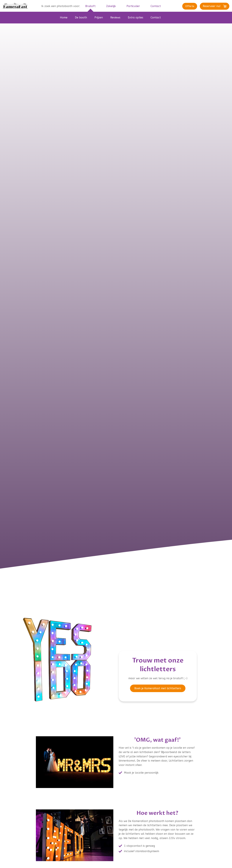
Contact (156, 17)
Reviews (115, 17)
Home (64, 17)
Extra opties (136, 17)
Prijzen (99, 17)
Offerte (185, 6)
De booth (81, 17)
